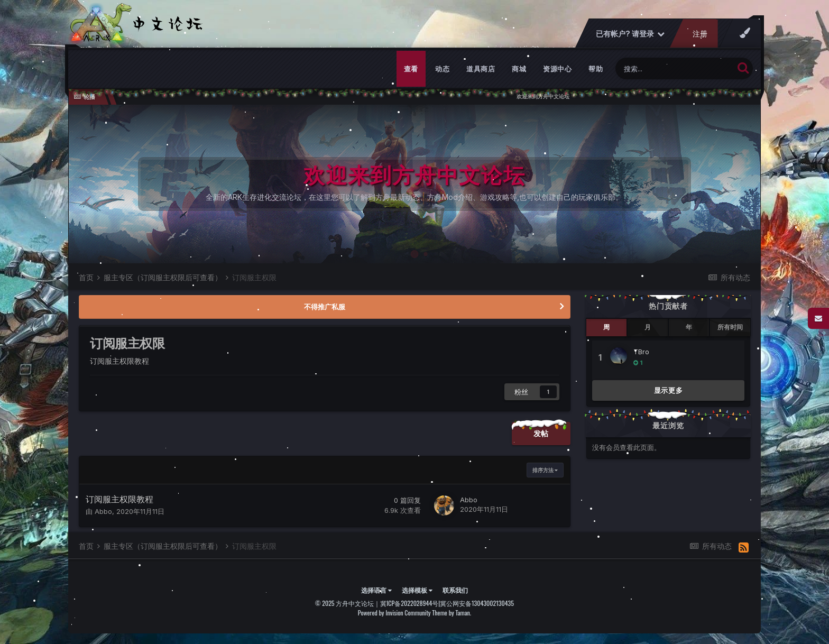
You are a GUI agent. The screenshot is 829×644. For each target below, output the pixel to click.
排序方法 (545, 470)
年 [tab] (689, 327)
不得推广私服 (325, 307)
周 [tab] (606, 327)
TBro (641, 352)
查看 (411, 69)
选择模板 (417, 590)
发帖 (541, 433)
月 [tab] (648, 327)
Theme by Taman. (452, 613)
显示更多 (669, 390)
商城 (519, 69)
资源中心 (557, 69)
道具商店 (481, 69)
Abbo (103, 511)
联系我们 (455, 590)
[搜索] (674, 68)
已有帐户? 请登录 (630, 34)
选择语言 (376, 590)
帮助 (596, 69)
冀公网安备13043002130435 (477, 603)
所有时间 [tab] (730, 327)
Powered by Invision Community (394, 613)
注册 (700, 34)
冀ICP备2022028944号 (409, 603)
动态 (442, 69)
